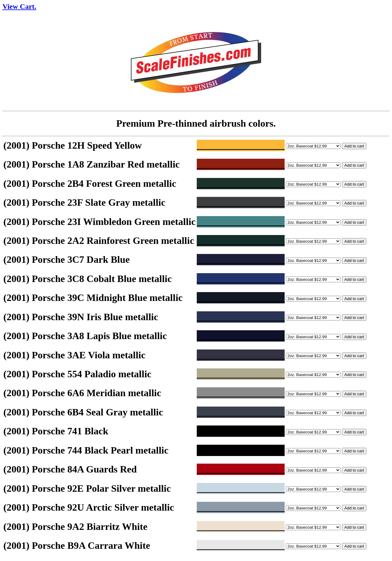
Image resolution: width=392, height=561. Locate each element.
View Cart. (19, 6)
